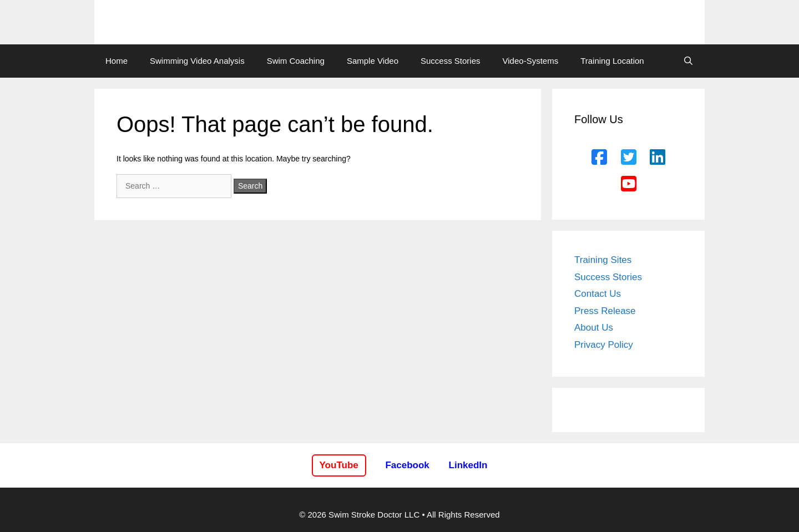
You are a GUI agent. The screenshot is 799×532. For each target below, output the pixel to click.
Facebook (407, 465)
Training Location (612, 61)
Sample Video (373, 61)
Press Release (605, 311)
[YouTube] (629, 184)
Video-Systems (531, 61)
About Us (594, 328)
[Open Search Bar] (688, 61)
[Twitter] (629, 158)
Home (117, 61)
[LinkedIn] (658, 158)
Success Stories (451, 61)
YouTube (339, 465)
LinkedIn (468, 465)
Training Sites (603, 260)
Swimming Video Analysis (197, 61)
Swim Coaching (296, 61)
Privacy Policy (604, 345)
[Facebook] (599, 158)
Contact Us (598, 294)
